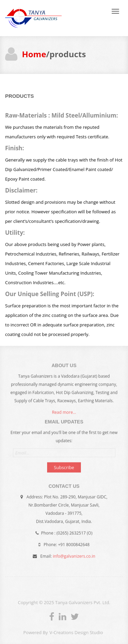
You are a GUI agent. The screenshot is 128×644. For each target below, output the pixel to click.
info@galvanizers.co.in (74, 555)
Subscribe (64, 466)
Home (34, 54)
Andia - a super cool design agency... (34, 18)
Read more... (64, 413)
